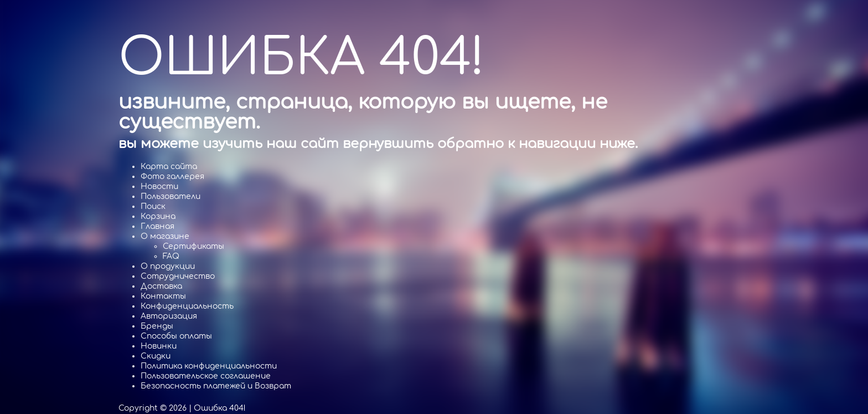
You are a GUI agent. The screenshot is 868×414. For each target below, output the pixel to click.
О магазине (165, 236)
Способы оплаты (176, 336)
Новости (159, 186)
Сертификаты (193, 246)
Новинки (159, 346)
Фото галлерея (172, 177)
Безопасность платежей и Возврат (216, 386)
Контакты (163, 296)
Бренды (157, 326)
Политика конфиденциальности (209, 366)
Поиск (153, 206)
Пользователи (170, 196)
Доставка (161, 286)
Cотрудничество (178, 276)
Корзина (158, 216)
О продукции (168, 266)
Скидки (156, 356)
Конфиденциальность (187, 306)
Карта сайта (169, 167)
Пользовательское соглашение (206, 376)
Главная (157, 226)
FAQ (171, 256)
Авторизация (169, 316)
